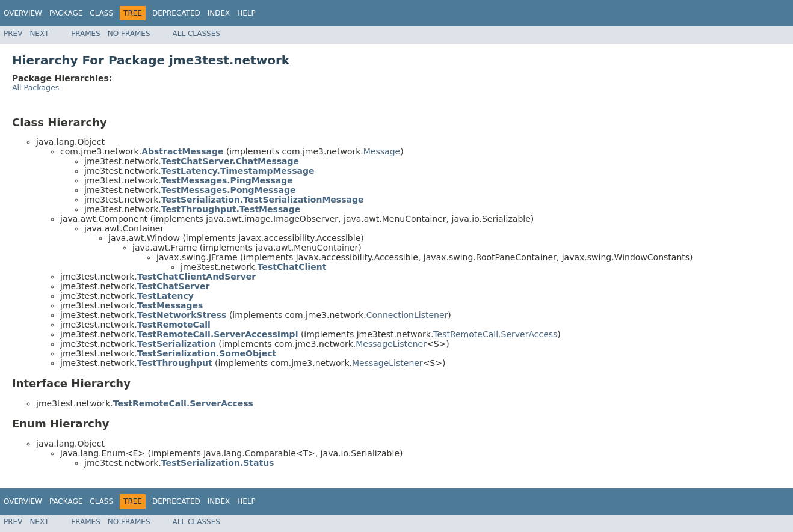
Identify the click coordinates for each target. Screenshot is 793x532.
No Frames (129, 34)
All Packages (35, 87)
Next (39, 34)
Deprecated (176, 13)
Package (66, 13)
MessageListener (391, 344)
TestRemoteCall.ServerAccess (495, 334)
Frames (86, 34)
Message (382, 151)
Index (219, 13)
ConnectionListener (407, 315)
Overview (23, 13)
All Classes (196, 34)
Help (246, 13)
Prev (13, 34)
